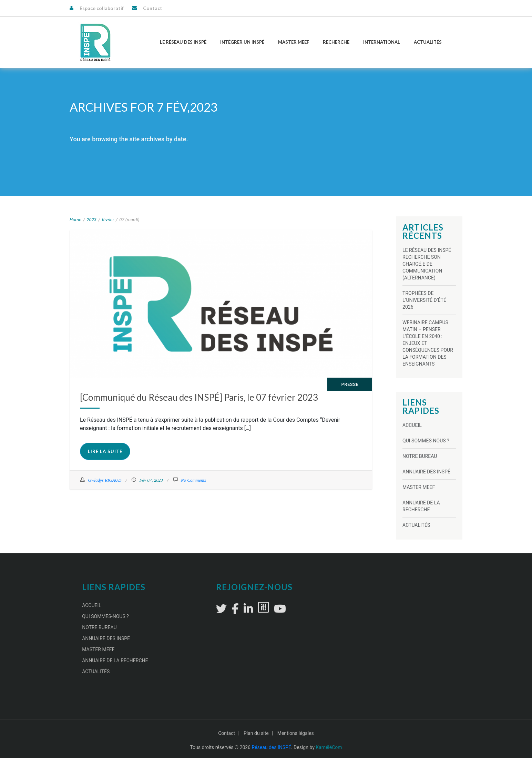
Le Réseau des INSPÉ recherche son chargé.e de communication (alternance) (427, 264)
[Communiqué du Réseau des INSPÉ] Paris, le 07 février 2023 (199, 397)
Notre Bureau (420, 456)
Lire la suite (105, 451)
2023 (92, 220)
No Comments (193, 480)
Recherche (336, 42)
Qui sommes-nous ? (426, 441)
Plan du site (256, 733)
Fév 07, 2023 (151, 480)
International (382, 42)
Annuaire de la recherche (115, 660)
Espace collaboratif (102, 8)
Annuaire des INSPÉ (426, 472)
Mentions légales (296, 733)
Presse (350, 384)
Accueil (412, 425)
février (108, 220)
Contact (153, 8)
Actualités (428, 42)
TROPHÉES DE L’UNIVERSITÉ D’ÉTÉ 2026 (424, 300)
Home (75, 220)
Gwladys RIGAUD (105, 480)
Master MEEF (294, 42)
